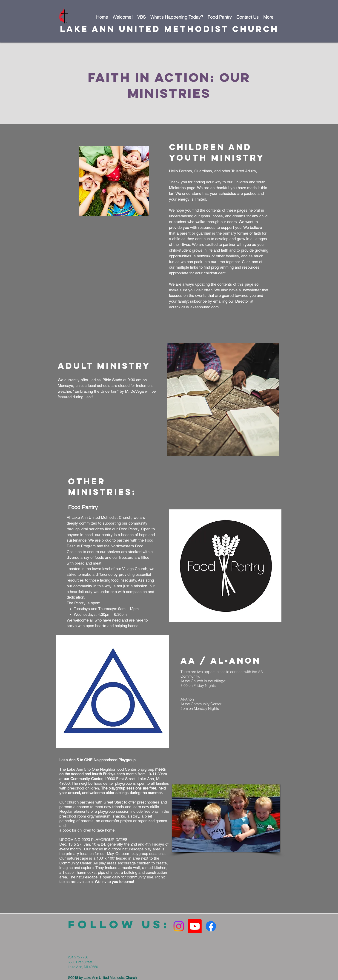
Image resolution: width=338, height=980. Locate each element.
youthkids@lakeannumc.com (194, 307)
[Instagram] (179, 926)
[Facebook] (211, 926)
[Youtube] (195, 926)
